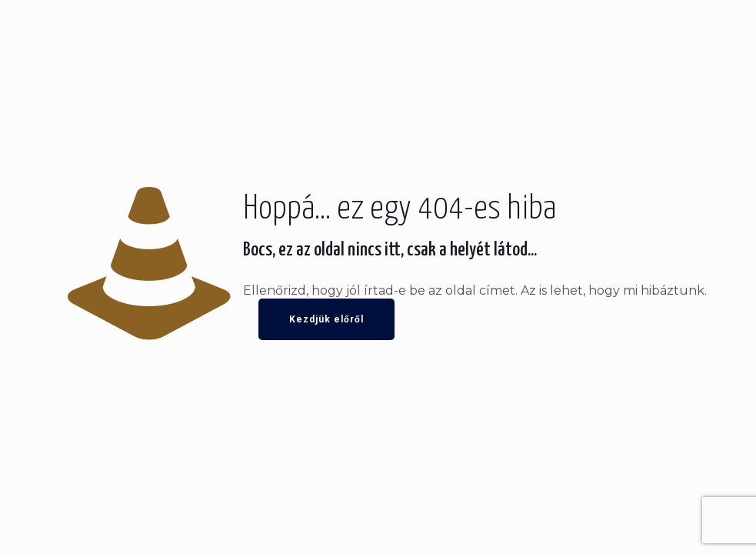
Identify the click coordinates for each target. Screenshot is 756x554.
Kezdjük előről (326, 319)
